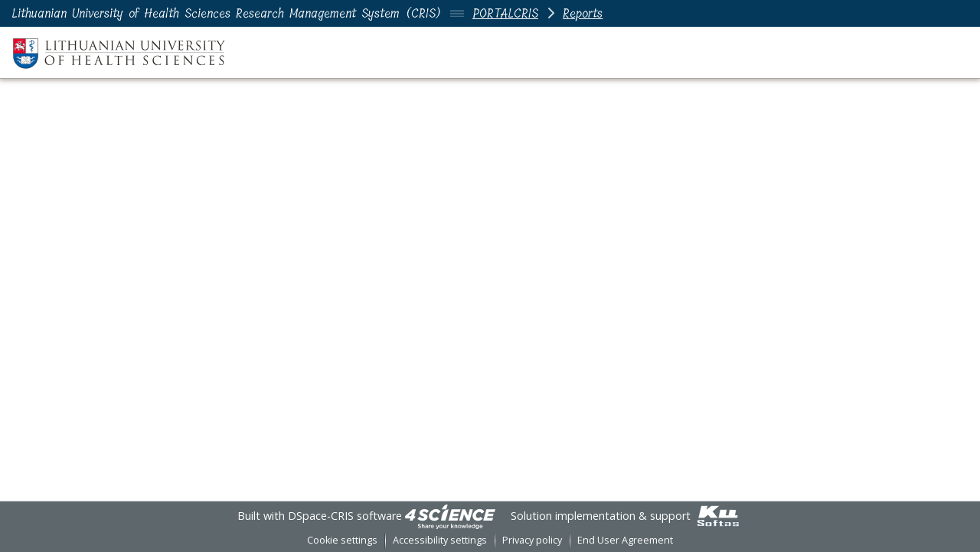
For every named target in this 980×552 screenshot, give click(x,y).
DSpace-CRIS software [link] (345, 516)
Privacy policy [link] (532, 540)
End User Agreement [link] (625, 540)
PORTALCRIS (505, 13)
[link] (450, 516)
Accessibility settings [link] (440, 540)
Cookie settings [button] (342, 540)
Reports (583, 13)
